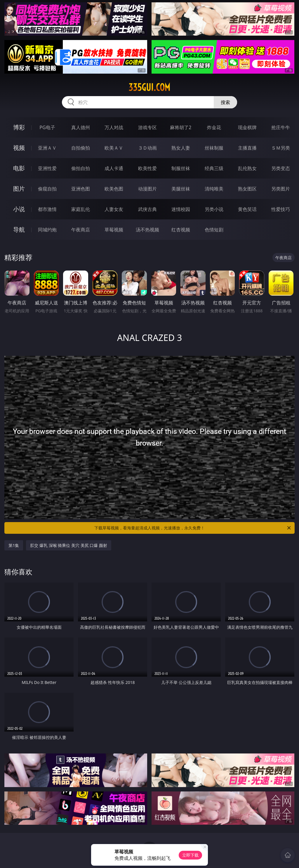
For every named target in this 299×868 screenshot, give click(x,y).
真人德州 (81, 127)
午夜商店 (81, 230)
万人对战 (114, 127)
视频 (19, 148)
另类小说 (214, 209)
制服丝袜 (181, 168)
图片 (19, 189)
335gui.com (149, 87)
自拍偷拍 (81, 148)
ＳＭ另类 (281, 148)
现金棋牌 (247, 127)
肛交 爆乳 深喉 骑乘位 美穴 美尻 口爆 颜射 (68, 545)
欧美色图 (114, 189)
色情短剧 (214, 230)
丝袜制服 (214, 148)
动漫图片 (147, 189)
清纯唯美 (214, 189)
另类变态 (281, 168)
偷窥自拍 (47, 189)
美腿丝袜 (181, 189)
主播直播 (247, 148)
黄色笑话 (247, 209)
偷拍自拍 (81, 168)
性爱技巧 (281, 209)
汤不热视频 (147, 230)
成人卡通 (114, 168)
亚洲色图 (81, 189)
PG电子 (47, 127)
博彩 (19, 127)
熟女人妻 (181, 148)
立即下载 (190, 855)
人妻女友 (114, 209)
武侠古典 (147, 209)
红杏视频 (181, 230)
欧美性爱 (147, 168)
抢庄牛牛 (281, 127)
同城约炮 (47, 230)
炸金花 (214, 127)
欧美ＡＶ (114, 148)
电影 (19, 168)
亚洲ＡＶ (47, 148)
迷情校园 (181, 209)
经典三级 (214, 168)
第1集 (14, 545)
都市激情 (47, 209)
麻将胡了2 (181, 127)
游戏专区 (147, 127)
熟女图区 (247, 189)
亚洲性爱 (47, 168)
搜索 (225, 102)
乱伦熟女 (247, 168)
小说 (19, 209)
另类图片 (281, 189)
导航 (19, 229)
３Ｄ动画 (147, 148)
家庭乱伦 (81, 209)
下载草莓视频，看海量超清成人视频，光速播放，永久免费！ (193, 528)
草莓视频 (114, 230)
